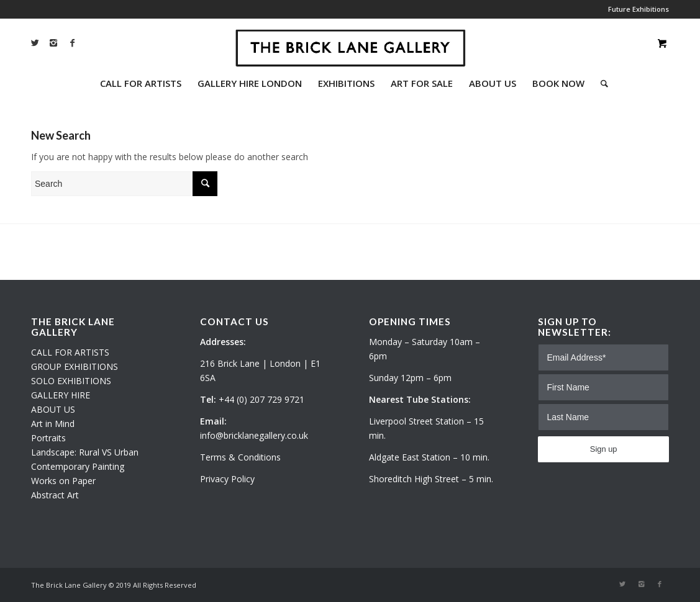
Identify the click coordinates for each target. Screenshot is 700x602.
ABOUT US (53, 409)
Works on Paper (63, 481)
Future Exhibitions (639, 9)
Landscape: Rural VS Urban (85, 452)
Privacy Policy (227, 479)
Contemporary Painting (78, 466)
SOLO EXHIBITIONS (71, 381)
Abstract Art (55, 495)
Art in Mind (53, 424)
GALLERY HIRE (61, 395)
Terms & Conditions (240, 457)
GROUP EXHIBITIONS (75, 366)
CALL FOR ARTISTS (70, 352)
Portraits (48, 438)
